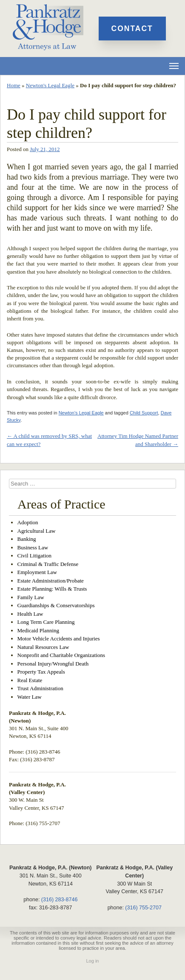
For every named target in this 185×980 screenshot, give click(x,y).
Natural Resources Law (43, 647)
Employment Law (37, 572)
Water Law (30, 697)
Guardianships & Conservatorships (56, 605)
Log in (93, 961)
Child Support (144, 413)
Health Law (30, 614)
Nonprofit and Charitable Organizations (61, 655)
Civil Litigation (35, 556)
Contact (132, 29)
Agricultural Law (37, 531)
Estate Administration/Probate (51, 581)
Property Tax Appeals (41, 672)
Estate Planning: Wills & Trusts (52, 589)
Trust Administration (40, 688)
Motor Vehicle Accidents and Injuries (59, 639)
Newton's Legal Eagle (50, 85)
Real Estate (30, 680)
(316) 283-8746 (59, 900)
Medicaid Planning (38, 630)
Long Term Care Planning (46, 622)
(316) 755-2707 (143, 908)
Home (14, 85)
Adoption (28, 522)
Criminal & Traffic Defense (48, 564)
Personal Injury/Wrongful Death (53, 664)
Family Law (31, 597)
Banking (27, 539)
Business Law (33, 547)
